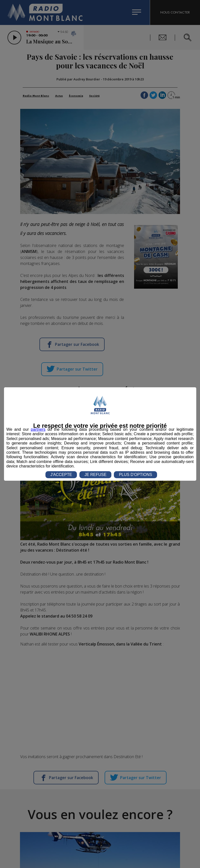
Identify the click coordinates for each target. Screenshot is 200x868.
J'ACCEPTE (61, 475)
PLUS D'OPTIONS (135, 475)
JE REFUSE (95, 475)
